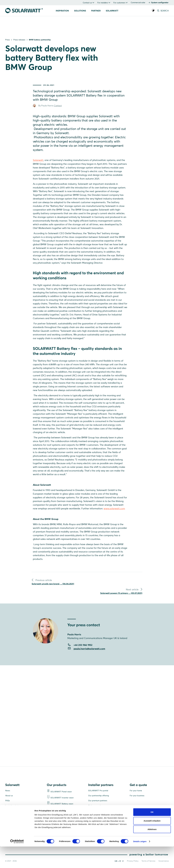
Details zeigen (140, 863)
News (8, 791)
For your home (136, 791)
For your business (137, 796)
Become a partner (96, 811)
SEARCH (163, 11)
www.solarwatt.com (114, 516)
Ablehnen (152, 851)
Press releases (19, 40)
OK (152, 833)
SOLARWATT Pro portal (98, 791)
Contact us (10, 816)
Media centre (11, 821)
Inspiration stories (13, 806)
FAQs (7, 801)
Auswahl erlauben (152, 842)
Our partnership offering (98, 796)
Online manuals (95, 806)
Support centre (95, 816)
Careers (9, 811)
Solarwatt (38, 164)
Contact (58, 109)
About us (9, 796)
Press (7, 40)
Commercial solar (138, 2)
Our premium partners (98, 801)
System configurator (160, 2)
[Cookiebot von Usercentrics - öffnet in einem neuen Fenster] (17, 863)
